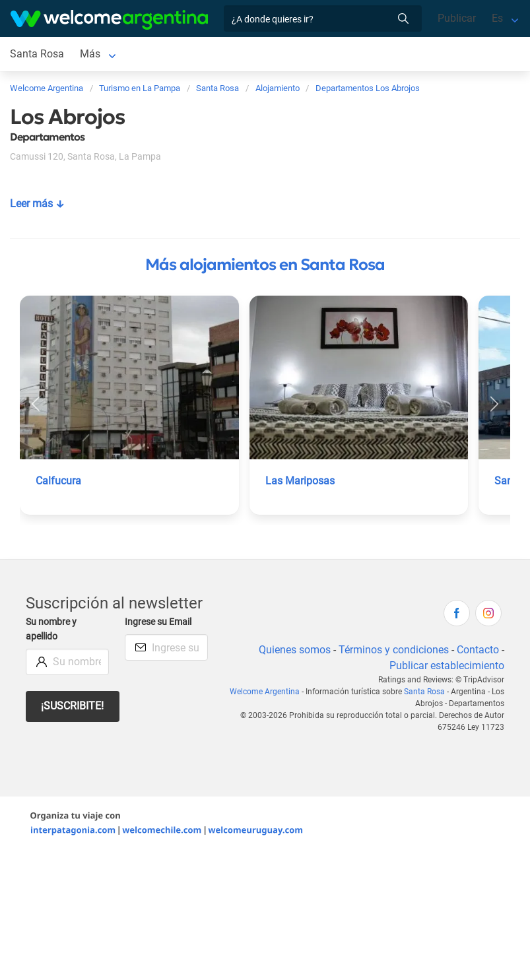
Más (90, 54)
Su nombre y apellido (51, 629)
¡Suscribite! (72, 706)
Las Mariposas (300, 481)
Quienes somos (295, 650)
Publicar (457, 18)
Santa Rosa (37, 54)
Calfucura (58, 481)
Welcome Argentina (265, 692)
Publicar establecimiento (447, 666)
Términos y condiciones (394, 650)
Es (497, 18)
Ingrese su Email (158, 622)
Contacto (478, 650)
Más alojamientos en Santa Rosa (265, 265)
